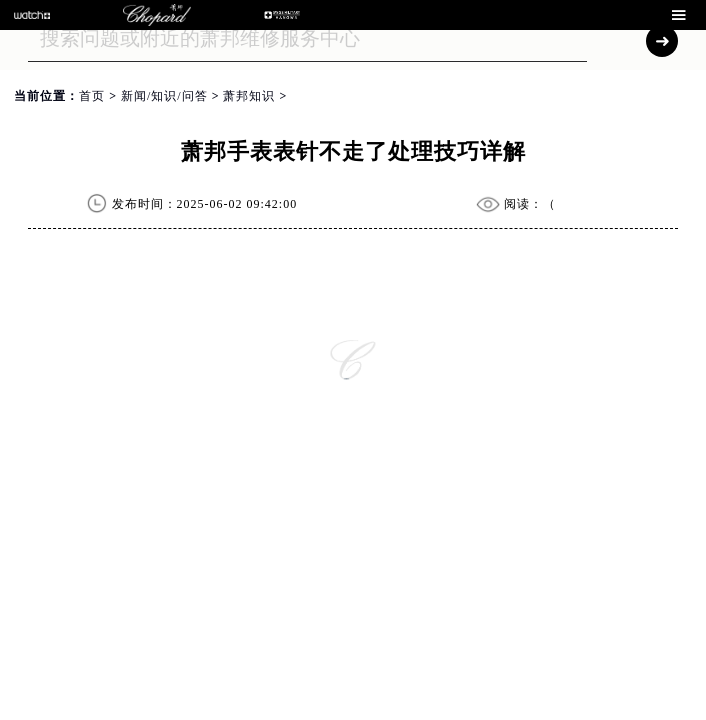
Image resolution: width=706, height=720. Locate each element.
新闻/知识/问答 (164, 96)
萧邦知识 (249, 96)
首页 (92, 96)
